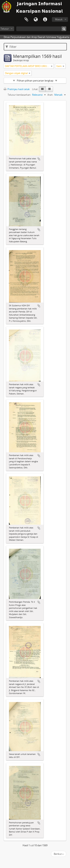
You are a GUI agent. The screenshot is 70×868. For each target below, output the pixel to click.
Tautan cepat (45, 20)
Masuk (59, 19)
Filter (11, 47)
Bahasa (36, 20)
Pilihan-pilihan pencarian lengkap (35, 81)
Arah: (50, 95)
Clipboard (26, 20)
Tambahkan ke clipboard (39, 159)
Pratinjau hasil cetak (17, 89)
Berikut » (59, 854)
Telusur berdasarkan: (19, 95)
